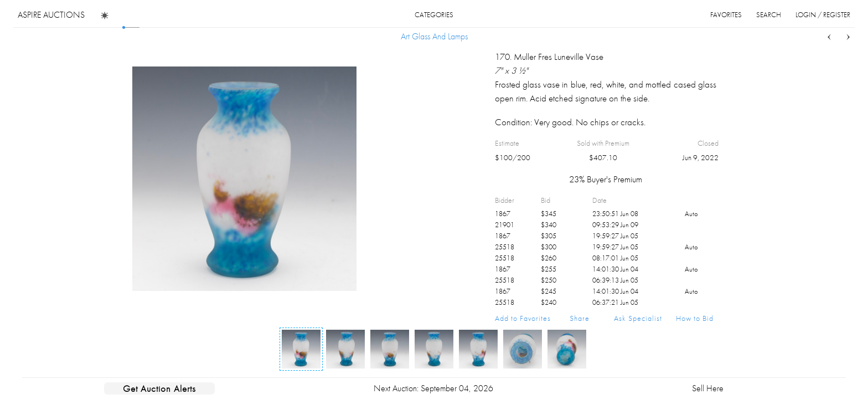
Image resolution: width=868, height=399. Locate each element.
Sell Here (708, 388)
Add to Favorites (523, 318)
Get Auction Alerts (159, 388)
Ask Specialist (638, 318)
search (769, 15)
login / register (823, 15)
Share (580, 318)
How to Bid (695, 318)
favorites (726, 15)
